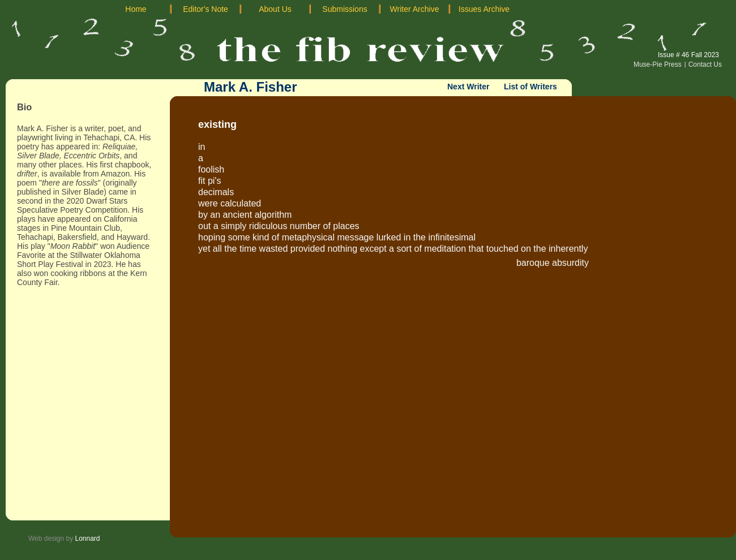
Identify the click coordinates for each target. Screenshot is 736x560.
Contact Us (705, 64)
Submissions (345, 9)
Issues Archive (484, 9)
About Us (275, 9)
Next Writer (468, 87)
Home (136, 9)
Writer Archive (415, 9)
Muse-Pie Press (658, 64)
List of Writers (530, 87)
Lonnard (88, 539)
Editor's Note (206, 9)
